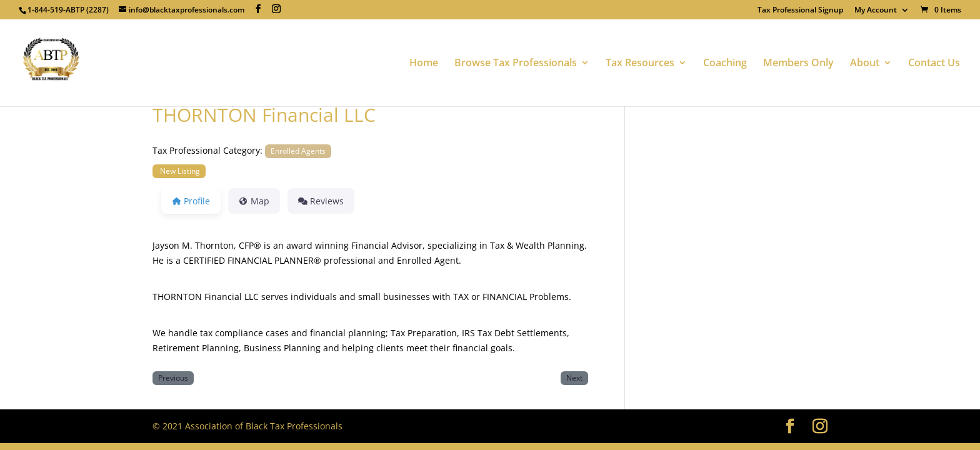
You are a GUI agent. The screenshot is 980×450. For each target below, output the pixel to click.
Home (424, 64)
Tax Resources (640, 64)
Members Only (798, 64)
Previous (173, 377)
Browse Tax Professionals (516, 64)
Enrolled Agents (298, 151)
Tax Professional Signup (800, 11)
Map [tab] (254, 201)
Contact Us (934, 64)
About (865, 64)
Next (574, 377)
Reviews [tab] (321, 201)
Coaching (725, 64)
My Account (876, 11)
